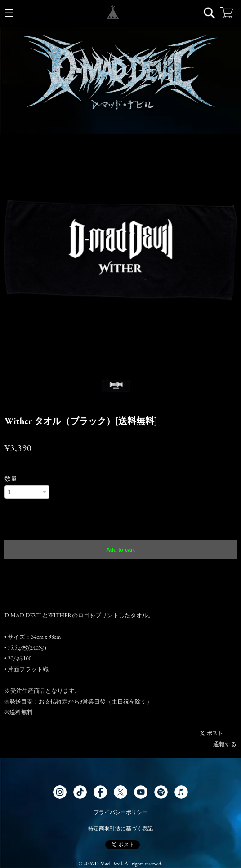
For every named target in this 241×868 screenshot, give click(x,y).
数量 (11, 478)
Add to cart (120, 550)
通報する (225, 744)
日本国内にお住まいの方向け (120, 571)
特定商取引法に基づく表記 (120, 828)
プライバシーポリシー (120, 812)
